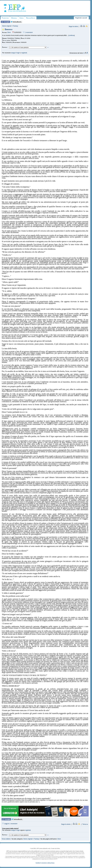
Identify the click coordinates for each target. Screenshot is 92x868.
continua (71, 35)
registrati (24, 53)
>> (48, 47)
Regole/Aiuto (31, 18)
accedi (85, 18)
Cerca (22, 18)
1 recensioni (28, 32)
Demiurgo (9, 29)
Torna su (85, 824)
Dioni (9, 32)
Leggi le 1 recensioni (10, 824)
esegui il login (16, 53)
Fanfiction (5, 18)
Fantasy (16, 26)
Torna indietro (6, 839)
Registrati (78, 18)
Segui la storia (73, 26)
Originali (14, 18)
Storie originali (7, 26)
